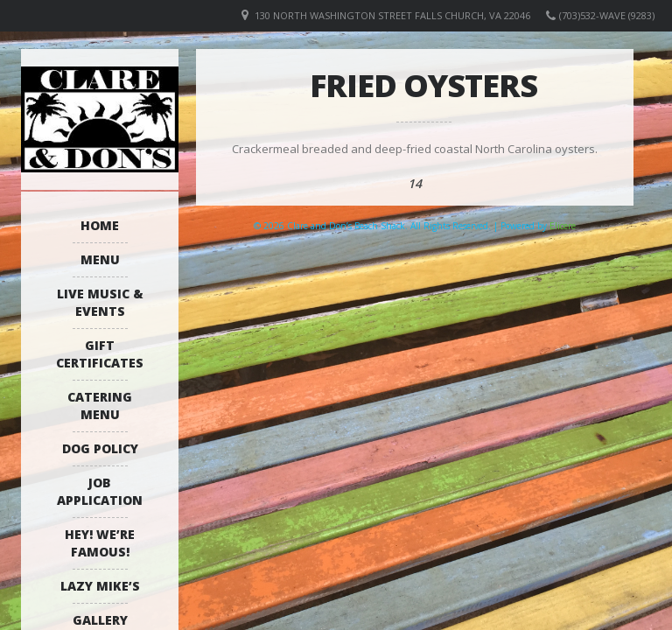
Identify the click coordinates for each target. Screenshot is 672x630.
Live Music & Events (100, 302)
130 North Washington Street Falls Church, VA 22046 (392, 15)
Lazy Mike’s (100, 586)
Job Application (100, 491)
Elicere (563, 226)
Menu (100, 259)
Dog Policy (100, 448)
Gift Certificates (100, 354)
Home (100, 225)
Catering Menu (100, 406)
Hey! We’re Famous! (100, 543)
